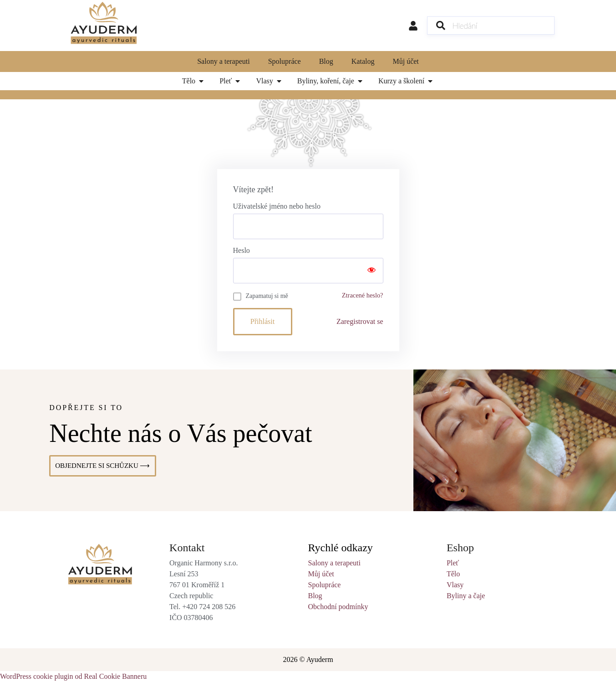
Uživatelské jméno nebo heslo (277, 206)
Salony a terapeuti (224, 61)
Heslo (242, 251)
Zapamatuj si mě (267, 296)
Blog (326, 61)
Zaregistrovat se (360, 321)
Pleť (453, 563)
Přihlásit (262, 321)
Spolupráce (285, 61)
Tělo (453, 574)
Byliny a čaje (466, 596)
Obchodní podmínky (338, 607)
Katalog (363, 61)
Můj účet (405, 61)
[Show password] (372, 271)
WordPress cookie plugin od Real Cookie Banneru (73, 676)
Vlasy (455, 585)
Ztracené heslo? (363, 295)
